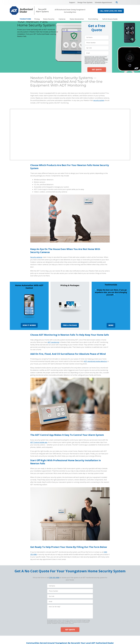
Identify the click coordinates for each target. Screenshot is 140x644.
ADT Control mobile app (39, 442)
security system (99, 100)
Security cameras (36, 257)
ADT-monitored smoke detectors (96, 361)
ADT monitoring (53, 342)
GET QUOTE (97, 70)
